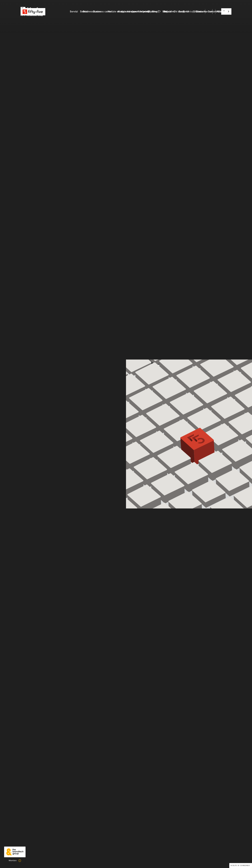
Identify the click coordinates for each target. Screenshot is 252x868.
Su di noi (184, 12)
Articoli (168, 12)
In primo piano (149, 12)
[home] (33, 12)
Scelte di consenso (240, 866)
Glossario (201, 12)
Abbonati (222, 12)
